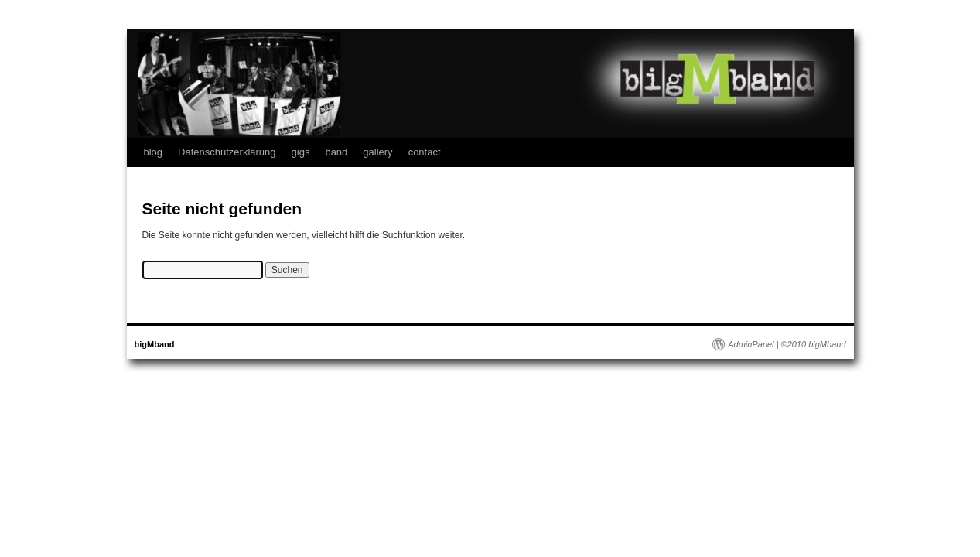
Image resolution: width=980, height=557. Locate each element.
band (336, 152)
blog (154, 152)
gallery (377, 152)
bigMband (155, 344)
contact (425, 152)
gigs (301, 152)
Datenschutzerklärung (227, 152)
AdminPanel (751, 344)
